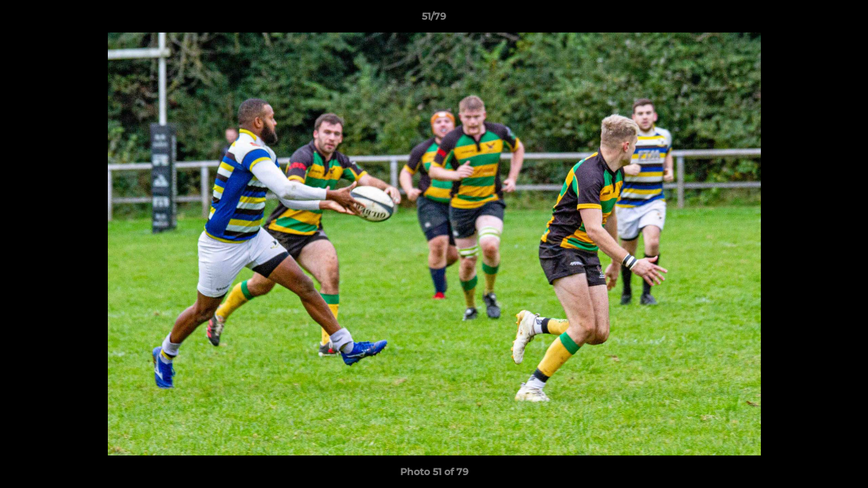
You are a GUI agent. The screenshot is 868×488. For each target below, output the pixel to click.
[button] (844, 20)
